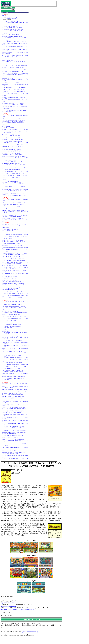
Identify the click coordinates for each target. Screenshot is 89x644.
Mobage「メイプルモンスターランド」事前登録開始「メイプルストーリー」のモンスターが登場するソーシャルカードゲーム (15, 440)
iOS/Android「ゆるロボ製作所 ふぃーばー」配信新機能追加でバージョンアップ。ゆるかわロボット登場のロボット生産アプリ (15, 337)
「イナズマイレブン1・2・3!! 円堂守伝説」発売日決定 (13, 260)
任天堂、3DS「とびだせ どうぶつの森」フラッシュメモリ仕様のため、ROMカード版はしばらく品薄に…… (15, 23)
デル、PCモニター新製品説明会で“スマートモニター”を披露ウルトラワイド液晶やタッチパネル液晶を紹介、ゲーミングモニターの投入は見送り (15, 131)
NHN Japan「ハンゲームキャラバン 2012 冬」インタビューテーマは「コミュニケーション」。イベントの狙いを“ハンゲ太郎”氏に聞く (15, 212)
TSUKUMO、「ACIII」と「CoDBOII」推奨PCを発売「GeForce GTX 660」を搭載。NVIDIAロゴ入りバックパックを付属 (15, 398)
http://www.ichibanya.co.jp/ (9, 606)
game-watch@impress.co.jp (30, 632)
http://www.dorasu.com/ (8, 603)
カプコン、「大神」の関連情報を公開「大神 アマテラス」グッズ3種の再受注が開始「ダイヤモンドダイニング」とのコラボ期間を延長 (13, 183)
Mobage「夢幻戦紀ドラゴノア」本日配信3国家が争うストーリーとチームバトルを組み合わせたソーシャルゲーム (15, 84)
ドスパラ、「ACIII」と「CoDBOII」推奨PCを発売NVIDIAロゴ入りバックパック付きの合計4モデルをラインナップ (15, 146)
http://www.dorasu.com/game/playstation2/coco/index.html (17, 610)
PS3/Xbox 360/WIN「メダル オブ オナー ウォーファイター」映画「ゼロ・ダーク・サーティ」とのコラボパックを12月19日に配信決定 (15, 79)
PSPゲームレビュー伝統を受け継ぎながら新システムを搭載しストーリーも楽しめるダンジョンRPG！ (11, 17)
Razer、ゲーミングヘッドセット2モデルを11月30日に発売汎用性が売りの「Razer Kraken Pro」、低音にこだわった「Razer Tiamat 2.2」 (14, 226)
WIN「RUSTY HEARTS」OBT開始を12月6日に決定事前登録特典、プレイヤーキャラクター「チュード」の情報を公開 (15, 220)
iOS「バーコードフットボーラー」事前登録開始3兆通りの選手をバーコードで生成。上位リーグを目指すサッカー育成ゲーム (15, 342)
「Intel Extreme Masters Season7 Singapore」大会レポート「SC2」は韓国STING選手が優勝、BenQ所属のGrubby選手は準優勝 (15, 308)
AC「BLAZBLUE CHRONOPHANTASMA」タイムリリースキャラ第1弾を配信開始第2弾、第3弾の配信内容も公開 (11, 288)
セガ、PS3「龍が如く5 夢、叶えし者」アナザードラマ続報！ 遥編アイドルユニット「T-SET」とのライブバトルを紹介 (13, 231)
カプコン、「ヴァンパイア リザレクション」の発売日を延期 (15, 365)
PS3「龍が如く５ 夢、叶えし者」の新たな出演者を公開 (14, 430)
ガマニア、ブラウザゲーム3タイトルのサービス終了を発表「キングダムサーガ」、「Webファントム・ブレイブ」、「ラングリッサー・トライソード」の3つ (15, 267)
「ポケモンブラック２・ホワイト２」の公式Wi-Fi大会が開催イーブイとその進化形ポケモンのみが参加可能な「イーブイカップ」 (15, 75)
